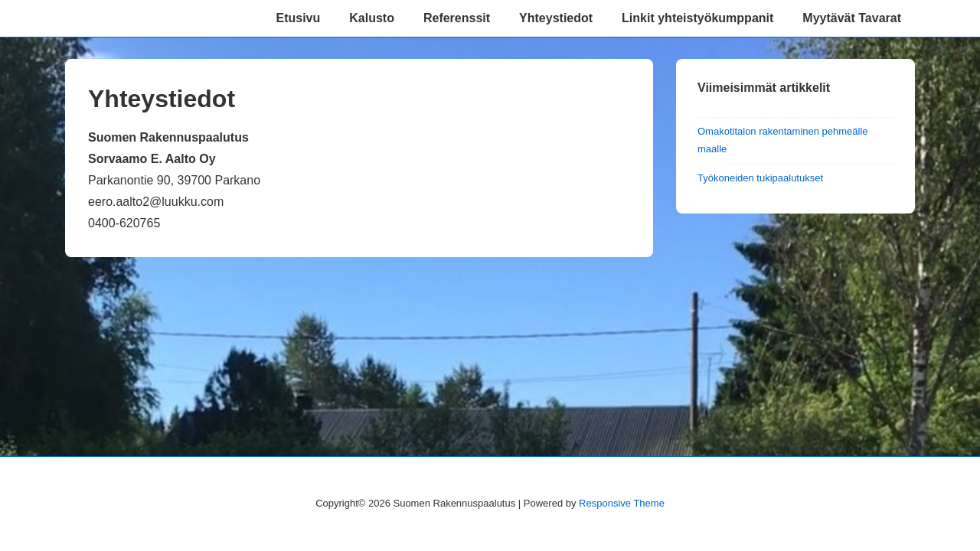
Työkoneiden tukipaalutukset (760, 178)
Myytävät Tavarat (852, 18)
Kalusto (372, 18)
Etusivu (298, 18)
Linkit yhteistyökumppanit (697, 18)
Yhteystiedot (556, 18)
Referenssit (457, 18)
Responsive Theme (622, 503)
